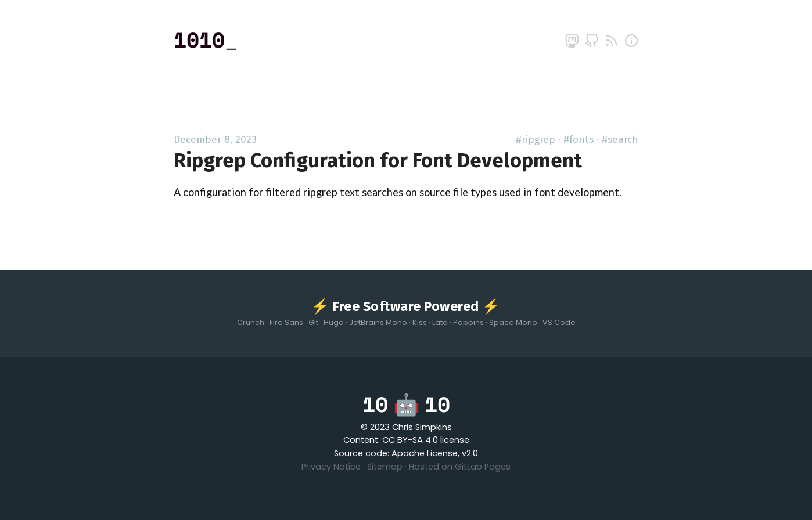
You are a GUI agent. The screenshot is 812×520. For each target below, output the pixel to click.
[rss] (612, 41)
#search (620, 140)
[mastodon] (572, 41)
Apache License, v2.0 (435, 453)
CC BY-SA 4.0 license (426, 440)
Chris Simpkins (422, 427)
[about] (631, 41)
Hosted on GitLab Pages (460, 467)
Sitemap (385, 467)
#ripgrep (536, 140)
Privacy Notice (331, 467)
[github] (592, 41)
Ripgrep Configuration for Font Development (378, 160)
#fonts (579, 140)
